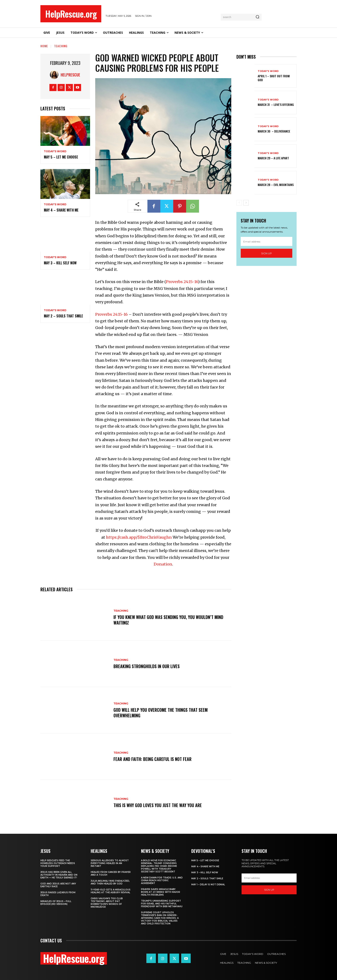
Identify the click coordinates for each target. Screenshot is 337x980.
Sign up (267, 253)
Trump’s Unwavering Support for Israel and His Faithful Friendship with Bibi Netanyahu (162, 904)
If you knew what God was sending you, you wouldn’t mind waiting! (168, 620)
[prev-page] (239, 203)
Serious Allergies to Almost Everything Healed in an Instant (110, 863)
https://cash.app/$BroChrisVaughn (139, 537)
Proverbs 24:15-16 (182, 282)
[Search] (257, 17)
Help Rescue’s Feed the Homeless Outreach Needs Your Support (58, 863)
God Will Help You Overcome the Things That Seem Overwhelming (161, 713)
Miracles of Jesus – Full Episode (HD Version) (56, 903)
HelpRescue (70, 75)
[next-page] (246, 203)
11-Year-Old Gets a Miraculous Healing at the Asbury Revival (111, 891)
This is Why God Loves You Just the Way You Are (158, 805)
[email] (267, 241)
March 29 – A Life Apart (273, 158)
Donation (163, 564)
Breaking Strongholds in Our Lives (147, 666)
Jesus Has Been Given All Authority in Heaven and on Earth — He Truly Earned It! (59, 875)
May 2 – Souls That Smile (63, 316)
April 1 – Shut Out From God (274, 78)
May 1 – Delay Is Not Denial (208, 885)
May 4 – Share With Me (61, 210)
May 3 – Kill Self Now (60, 263)
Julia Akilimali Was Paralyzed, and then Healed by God (110, 882)
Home (44, 46)
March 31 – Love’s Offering (276, 104)
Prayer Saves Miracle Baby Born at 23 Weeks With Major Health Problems (161, 892)
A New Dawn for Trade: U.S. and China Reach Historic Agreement (162, 880)
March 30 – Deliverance (274, 131)
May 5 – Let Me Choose (61, 157)
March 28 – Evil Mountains (276, 185)
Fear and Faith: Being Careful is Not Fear (152, 759)
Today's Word (55, 151)
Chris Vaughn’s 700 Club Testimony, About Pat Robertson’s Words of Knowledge (107, 903)
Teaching (61, 46)
